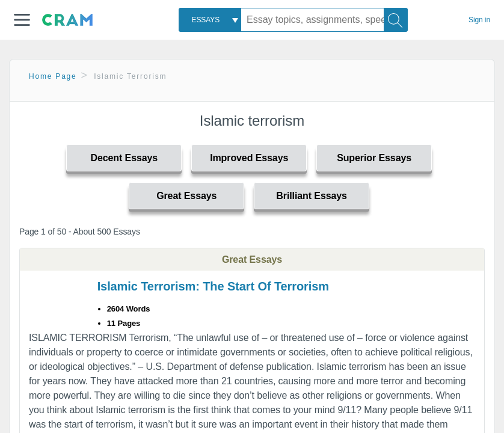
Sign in (479, 20)
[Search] (396, 20)
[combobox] (210, 20)
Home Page (53, 76)
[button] (22, 20)
